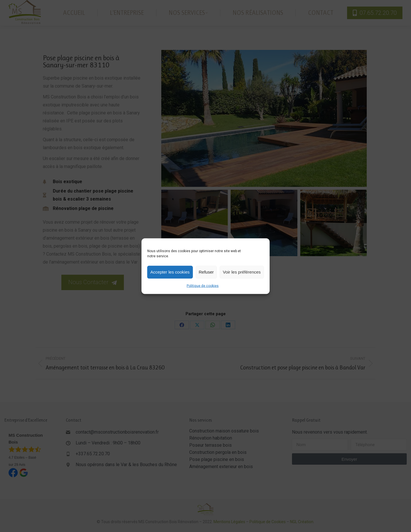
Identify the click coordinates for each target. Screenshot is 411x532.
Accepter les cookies (170, 272)
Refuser (206, 272)
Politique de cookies (203, 286)
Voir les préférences (242, 272)
